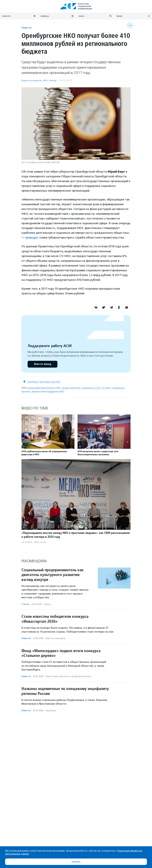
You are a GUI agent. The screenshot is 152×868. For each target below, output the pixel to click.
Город (47, 604)
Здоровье (51, 710)
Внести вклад (42, 364)
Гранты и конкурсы (32, 80)
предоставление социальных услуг (81, 388)
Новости (26, 28)
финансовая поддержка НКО (48, 391)
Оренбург (33, 382)
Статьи (25, 604)
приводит (32, 237)
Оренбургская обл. (50, 382)
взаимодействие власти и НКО (44, 388)
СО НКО (106, 388)
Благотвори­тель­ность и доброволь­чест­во (69, 676)
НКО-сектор (50, 80)
